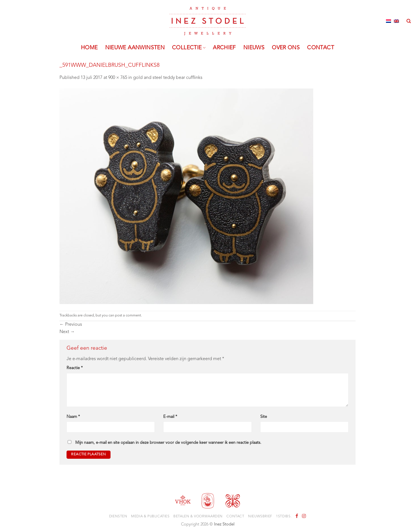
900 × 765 (118, 78)
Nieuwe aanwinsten (135, 48)
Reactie (75, 368)
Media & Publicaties (150, 517)
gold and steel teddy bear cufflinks (168, 78)
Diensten (118, 517)
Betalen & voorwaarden (198, 517)
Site (264, 417)
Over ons (286, 48)
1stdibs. (284, 517)
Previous (71, 325)
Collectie (189, 48)
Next (67, 332)
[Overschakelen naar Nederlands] (388, 21)
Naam (73, 417)
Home (89, 48)
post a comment (128, 315)
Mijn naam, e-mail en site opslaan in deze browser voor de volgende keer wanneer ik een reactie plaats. (168, 443)
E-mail (170, 417)
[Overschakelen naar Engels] (396, 21)
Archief (224, 48)
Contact (321, 48)
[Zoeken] (409, 21)
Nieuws (254, 48)
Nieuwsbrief (260, 517)
